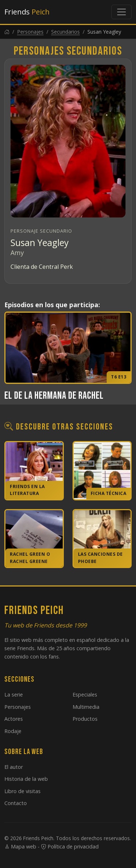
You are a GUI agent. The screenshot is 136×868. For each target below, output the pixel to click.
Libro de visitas (22, 791)
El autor (14, 767)
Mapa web (20, 846)
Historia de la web (26, 779)
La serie (14, 695)
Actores (14, 719)
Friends (27, 12)
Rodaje (13, 731)
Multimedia (86, 707)
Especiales (85, 695)
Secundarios (65, 32)
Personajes (30, 32)
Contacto (16, 803)
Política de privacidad (70, 846)
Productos (85, 719)
